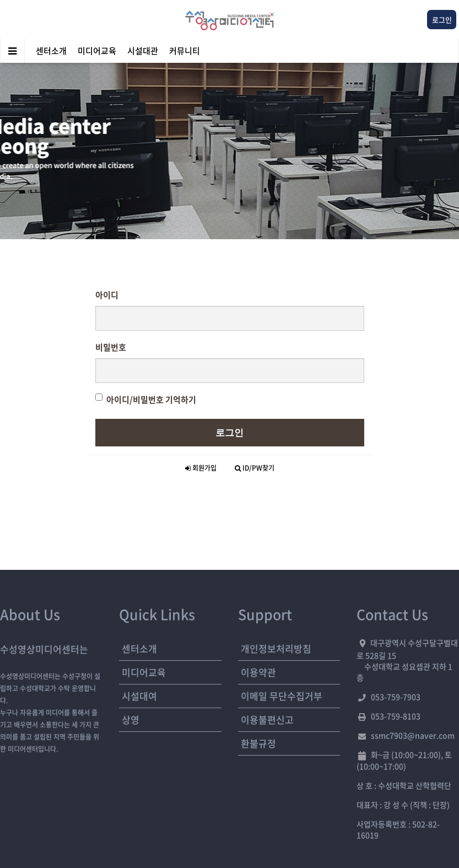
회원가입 (201, 468)
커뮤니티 (185, 51)
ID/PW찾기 (255, 468)
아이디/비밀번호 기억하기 (146, 400)
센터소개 (51, 51)
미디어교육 (97, 51)
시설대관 (143, 51)
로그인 (229, 433)
